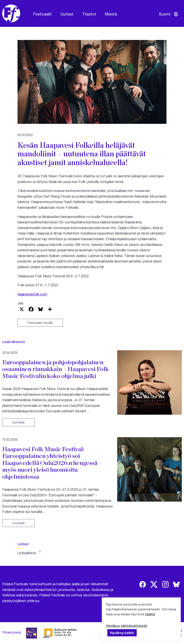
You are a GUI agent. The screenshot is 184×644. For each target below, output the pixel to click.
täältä (150, 614)
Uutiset (67, 14)
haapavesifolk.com (32, 294)
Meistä (111, 14)
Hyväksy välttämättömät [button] (127, 626)
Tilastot (89, 14)
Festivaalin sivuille (40, 323)
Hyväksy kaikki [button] (122, 633)
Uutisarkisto (27, 553)
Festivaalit (42, 14)
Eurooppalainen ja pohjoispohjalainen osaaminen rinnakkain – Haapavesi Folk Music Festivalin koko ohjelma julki (55, 369)
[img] (143, 584)
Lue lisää (18, 422)
